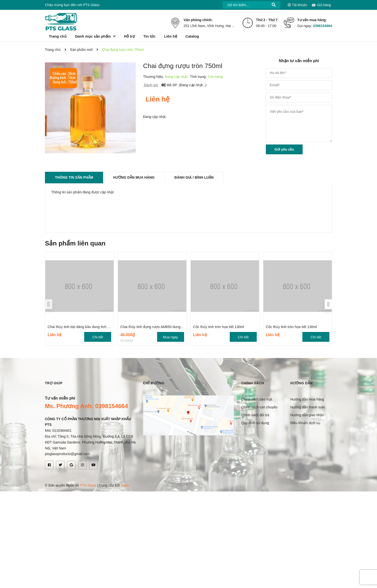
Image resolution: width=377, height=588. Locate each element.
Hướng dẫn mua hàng (307, 399)
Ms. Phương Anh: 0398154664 (86, 406)
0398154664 (323, 26)
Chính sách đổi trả (255, 415)
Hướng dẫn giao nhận (307, 415)
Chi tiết (98, 337)
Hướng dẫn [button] (302, 383)
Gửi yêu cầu (284, 149)
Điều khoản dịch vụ (305, 423)
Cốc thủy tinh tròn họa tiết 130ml (219, 327)
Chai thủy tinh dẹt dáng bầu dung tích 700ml (82, 327)
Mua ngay (170, 337)
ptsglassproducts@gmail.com (67, 454)
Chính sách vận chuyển (259, 407)
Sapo (125, 485)
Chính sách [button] (253, 383)
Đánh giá (150, 85)
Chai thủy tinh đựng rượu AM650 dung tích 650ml (159, 327)
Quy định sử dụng (255, 423)
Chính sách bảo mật (257, 399)
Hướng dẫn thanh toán (308, 407)
